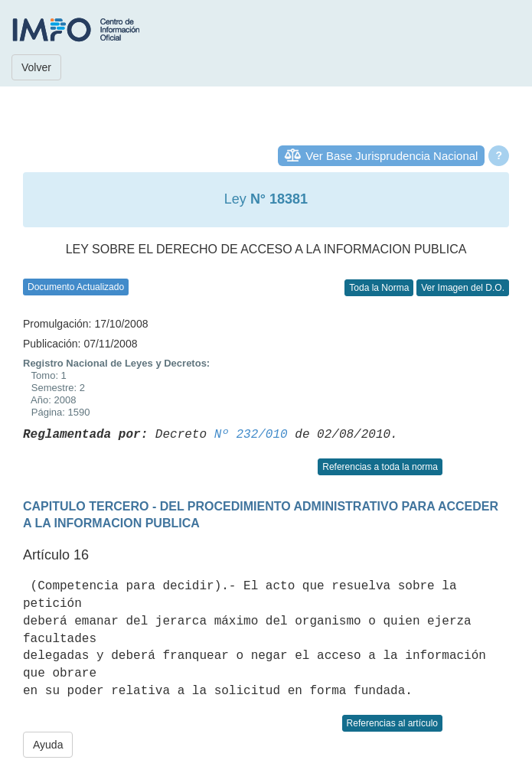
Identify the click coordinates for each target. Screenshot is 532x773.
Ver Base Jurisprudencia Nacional (392, 156)
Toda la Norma (379, 288)
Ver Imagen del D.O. (463, 288)
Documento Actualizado (76, 287)
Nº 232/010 (251, 435)
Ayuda (48, 745)
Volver (36, 67)
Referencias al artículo (392, 723)
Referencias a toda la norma (380, 467)
